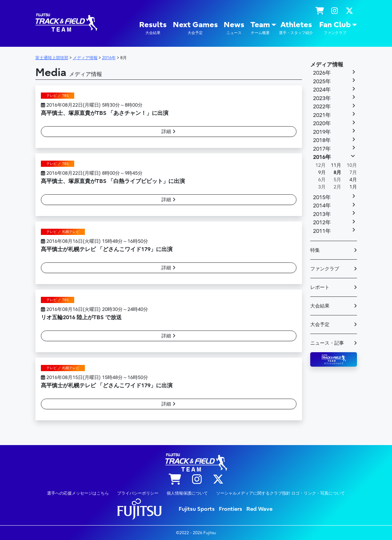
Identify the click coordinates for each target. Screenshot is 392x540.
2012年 (322, 223)
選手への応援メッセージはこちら (78, 493)
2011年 (322, 231)
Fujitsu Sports (197, 509)
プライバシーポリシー (138, 493)
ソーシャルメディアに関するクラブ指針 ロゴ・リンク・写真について (281, 493)
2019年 (322, 132)
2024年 (322, 90)
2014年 (322, 206)
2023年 (322, 98)
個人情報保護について (187, 493)
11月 (336, 165)
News (234, 28)
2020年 (322, 123)
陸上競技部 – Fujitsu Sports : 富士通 (66, 23)
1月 (353, 187)
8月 (337, 172)
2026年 (322, 73)
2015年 (322, 197)
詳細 (169, 132)
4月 (353, 180)
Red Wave (259, 509)
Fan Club (335, 28)
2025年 (322, 82)
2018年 (322, 140)
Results (153, 28)
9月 (322, 172)
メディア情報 (327, 65)
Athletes (296, 28)
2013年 (322, 214)
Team (260, 28)
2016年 (322, 157)
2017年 (322, 149)
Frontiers (231, 509)
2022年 (322, 107)
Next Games (195, 28)
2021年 (322, 115)
